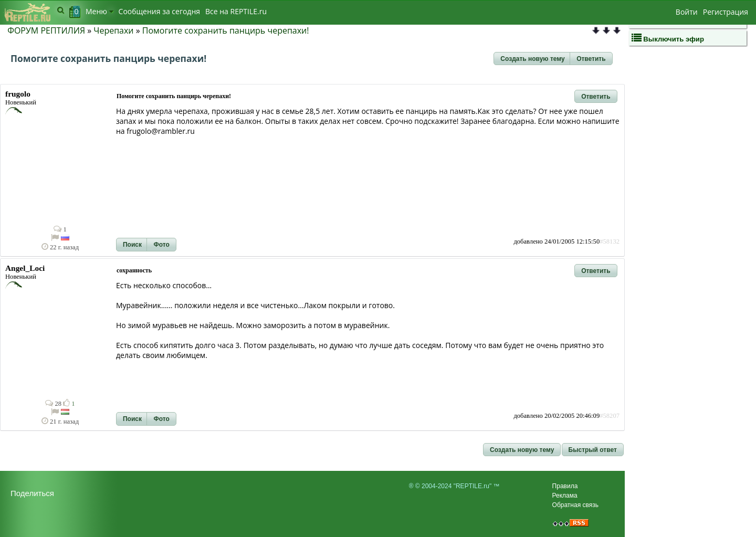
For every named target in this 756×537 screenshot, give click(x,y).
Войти (687, 12)
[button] (532, 59)
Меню (99, 11)
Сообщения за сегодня (159, 11)
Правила (565, 486)
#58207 (610, 416)
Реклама (565, 496)
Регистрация (726, 12)
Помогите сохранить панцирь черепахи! (226, 30)
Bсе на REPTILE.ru (236, 11)
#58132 (610, 241)
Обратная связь (575, 505)
